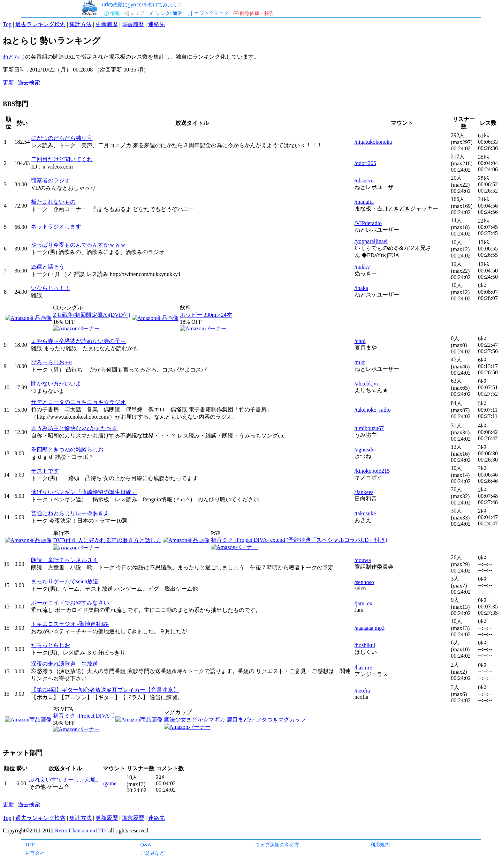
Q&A (146, 844)
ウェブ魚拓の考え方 (277, 844)
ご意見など (152, 853)
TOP (30, 844)
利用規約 (380, 844)
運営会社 (35, 853)
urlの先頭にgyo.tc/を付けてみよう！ (142, 4)
